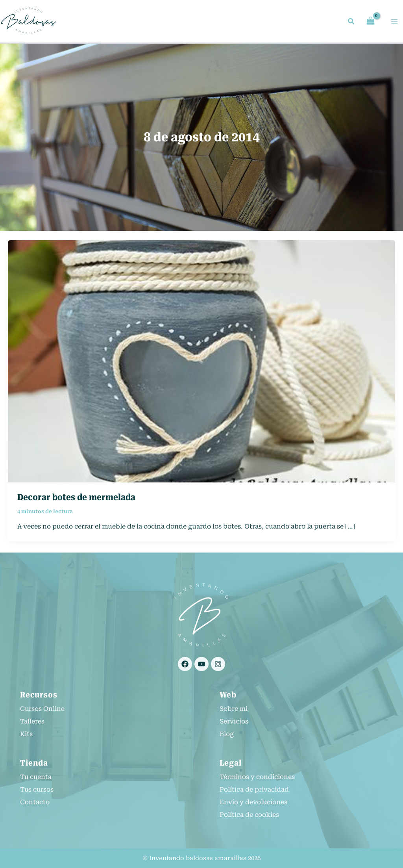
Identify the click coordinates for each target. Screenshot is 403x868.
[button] (351, 23)
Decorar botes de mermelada (76, 498)
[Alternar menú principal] (394, 22)
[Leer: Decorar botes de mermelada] (201, 362)
